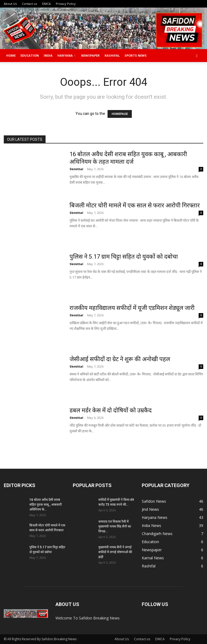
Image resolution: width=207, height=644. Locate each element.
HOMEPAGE (120, 114)
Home (11, 55)
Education (30, 55)
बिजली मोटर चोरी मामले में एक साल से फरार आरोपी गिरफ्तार (135, 205)
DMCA (46, 4)
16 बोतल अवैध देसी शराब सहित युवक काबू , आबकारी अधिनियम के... (46, 505)
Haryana (66, 55)
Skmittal (76, 169)
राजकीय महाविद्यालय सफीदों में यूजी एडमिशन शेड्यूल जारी (132, 308)
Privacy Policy (66, 4)
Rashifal (112, 55)
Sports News (136, 55)
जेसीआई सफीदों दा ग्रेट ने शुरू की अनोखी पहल (120, 359)
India (48, 55)
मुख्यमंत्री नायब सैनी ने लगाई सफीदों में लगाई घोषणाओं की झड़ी (115, 552)
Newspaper (90, 55)
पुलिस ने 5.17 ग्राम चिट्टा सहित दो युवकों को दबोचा (124, 257)
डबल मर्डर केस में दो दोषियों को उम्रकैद (111, 410)
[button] (197, 56)
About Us (10, 4)
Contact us (29, 4)
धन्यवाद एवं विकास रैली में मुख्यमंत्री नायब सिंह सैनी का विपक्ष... (115, 526)
